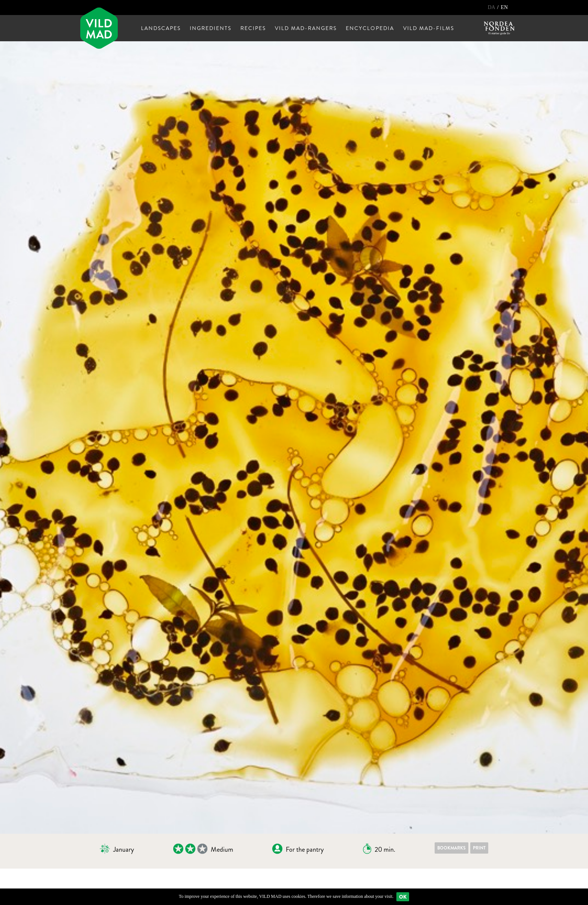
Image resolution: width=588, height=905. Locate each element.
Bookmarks (451, 848)
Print (479, 848)
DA (492, 7)
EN (504, 7)
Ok (403, 897)
